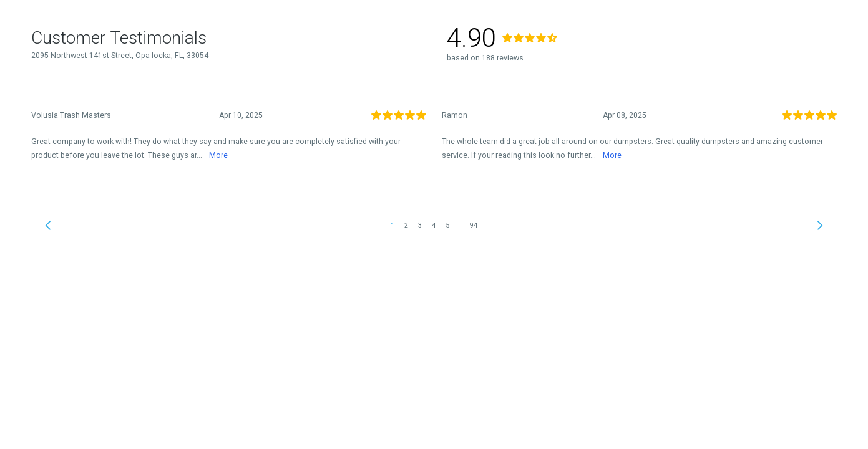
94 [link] (474, 225)
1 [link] (393, 225)
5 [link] (447, 225)
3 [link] (420, 225)
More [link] (218, 155)
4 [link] (434, 225)
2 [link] (406, 225)
